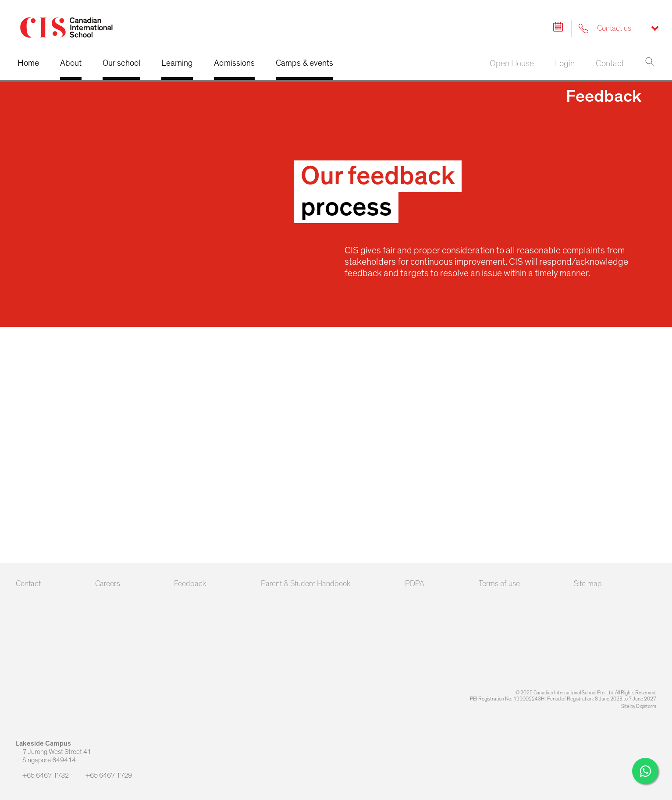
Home (28, 63)
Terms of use (499, 584)
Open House (512, 64)
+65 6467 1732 (43, 775)
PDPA (415, 584)
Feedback (190, 584)
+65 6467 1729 (105, 775)
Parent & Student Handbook (306, 584)
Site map (588, 584)
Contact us (605, 28)
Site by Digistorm (639, 706)
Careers (108, 584)
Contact (610, 64)
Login (565, 64)
